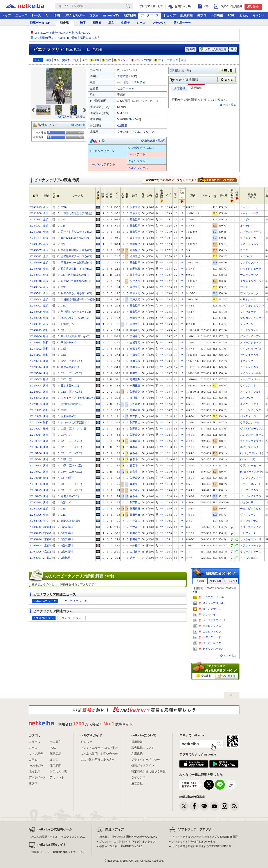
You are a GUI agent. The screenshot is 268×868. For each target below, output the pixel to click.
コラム (94, 15)
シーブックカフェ (251, 490)
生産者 (125, 23)
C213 (64, 306)
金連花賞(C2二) (70, 367)
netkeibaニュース (45, 601)
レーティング (231, 581)
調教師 (97, 23)
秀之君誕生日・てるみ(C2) (76, 269)
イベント (259, 15)
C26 (63, 226)
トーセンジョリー (251, 330)
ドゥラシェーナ (249, 207)
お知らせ (86, 742)
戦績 (48, 60)
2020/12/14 (36, 502)
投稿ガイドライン (143, 766)
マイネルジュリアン (252, 306)
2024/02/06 (36, 336)
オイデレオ (247, 226)
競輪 (253, 7)
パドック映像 (142, 60)
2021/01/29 (36, 490)
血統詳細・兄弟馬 (155, 141)
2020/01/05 (36, 545)
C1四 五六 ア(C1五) (74, 429)
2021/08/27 (36, 441)
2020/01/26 (36, 539)
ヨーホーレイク (212, 643)
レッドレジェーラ (251, 269)
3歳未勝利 (67, 527)
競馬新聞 (186, 15)
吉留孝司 (135, 330)
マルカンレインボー (252, 318)
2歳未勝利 (67, 552)
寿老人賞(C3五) (70, 496)
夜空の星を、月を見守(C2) (76, 293)
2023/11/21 (36, 355)
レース (36, 15)
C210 (64, 207)
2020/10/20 (36, 509)
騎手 (83, 23)
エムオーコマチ (249, 213)
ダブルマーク (248, 515)
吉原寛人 (135, 490)
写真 (76, 60)
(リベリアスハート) (252, 453)
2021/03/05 (36, 484)
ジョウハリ (247, 502)
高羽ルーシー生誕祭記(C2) (76, 263)
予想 (57, 15)
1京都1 (47, 545)
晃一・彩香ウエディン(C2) (76, 232)
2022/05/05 (36, 379)
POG (231, 15)
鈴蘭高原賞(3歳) (70, 521)
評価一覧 (80, 125)
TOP (38, 60)
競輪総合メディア (58, 852)
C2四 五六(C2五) (71, 361)
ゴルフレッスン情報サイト (127, 842)
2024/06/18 (36, 281)
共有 (191, 49)
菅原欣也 (123, 76)
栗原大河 (135, 213)
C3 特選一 (68, 478)
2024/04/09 (36, 312)
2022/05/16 (36, 373)
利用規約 (137, 754)
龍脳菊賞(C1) (68, 416)
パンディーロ (248, 416)
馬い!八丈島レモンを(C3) (76, 336)
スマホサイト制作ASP (195, 842)
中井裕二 (135, 521)
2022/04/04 (36, 386)
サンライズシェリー (252, 539)
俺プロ (202, 15)
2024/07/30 (36, 263)
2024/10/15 (36, 232)
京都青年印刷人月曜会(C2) (76, 250)
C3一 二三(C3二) (71, 472)
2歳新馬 (65, 558)
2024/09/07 (36, 250)
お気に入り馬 (58, 771)
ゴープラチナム (249, 521)
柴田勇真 (135, 509)
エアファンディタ (251, 545)
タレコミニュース (76, 601)
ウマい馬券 (36, 754)
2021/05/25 (36, 466)
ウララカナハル (249, 422)
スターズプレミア (251, 527)
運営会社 (137, 783)
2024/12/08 (36, 213)
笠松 (46, 521)
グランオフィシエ (129, 132)
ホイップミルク (249, 447)
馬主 (111, 23)
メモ (85, 60)
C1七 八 (66, 435)
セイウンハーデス (213, 649)
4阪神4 (47, 527)
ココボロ (245, 219)
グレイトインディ (251, 336)
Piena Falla (73, 49)
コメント (121, 60)
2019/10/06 (36, 552)
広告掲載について (143, 748)
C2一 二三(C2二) (71, 373)
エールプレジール (251, 379)
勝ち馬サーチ (182, 23)
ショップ (170, 15)
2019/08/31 (36, 558)
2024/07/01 (36, 275)
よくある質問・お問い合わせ (99, 754)
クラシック (159, 23)
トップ (6, 15)
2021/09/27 (36, 429)
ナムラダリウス (249, 275)
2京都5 (47, 533)
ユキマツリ (247, 398)
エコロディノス (212, 626)
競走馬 (64, 23)
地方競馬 (130, 15)
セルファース (248, 533)
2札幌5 (47, 558)
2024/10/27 (36, 226)
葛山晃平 (135, 219)
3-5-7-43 (135, 119)
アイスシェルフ (249, 558)
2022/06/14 (36, 367)
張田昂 (134, 373)
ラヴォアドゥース (251, 552)
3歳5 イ (66, 502)
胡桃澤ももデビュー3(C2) (76, 312)
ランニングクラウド (252, 441)
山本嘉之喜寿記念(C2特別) (76, 213)
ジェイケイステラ (251, 496)
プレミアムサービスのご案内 (99, 748)
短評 (106, 60)
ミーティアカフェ (251, 367)
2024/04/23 (36, 306)
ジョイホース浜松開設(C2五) (78, 398)
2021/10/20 (36, 422)
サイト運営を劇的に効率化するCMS (202, 846)
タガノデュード (212, 637)
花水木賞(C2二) (70, 386)
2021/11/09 (36, 416)
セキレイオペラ (249, 355)
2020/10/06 (36, 515)
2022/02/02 (36, 398)
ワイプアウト (248, 386)
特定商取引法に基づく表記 (148, 771)
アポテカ (245, 287)
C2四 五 (122, 126)
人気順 (200, 581)
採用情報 (137, 742)
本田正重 (135, 386)
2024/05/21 (36, 293)
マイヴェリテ (248, 312)
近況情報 (196, 88)
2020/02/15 (36, 533)
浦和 (46, 330)
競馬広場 (56, 754)
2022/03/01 (36, 392)
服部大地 (135, 207)
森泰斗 (134, 447)
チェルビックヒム (251, 509)
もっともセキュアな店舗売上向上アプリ (205, 837)
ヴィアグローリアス (252, 429)
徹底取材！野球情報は (128, 837)
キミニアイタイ (249, 404)
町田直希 (135, 379)
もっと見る (230, 105)
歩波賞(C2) (67, 324)
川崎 (46, 361)
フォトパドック (166, 60)
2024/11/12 (36, 219)
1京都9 (47, 539)
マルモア (149, 132)
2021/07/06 (36, 453)
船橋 (46, 336)
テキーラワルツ (249, 244)
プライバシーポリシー (146, 760)
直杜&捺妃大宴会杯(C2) (75, 238)
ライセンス (138, 777)
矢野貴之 (135, 392)
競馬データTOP (40, 23)
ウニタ (244, 250)
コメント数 (215, 581)
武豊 (132, 558)
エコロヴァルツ (212, 632)
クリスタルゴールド (252, 281)
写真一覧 (67, 117)
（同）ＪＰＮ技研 (134, 82)
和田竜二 (135, 533)
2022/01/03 (36, 404)
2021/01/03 (36, 496)
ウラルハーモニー (251, 466)
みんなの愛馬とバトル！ (58, 837)
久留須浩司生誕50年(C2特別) (78, 299)
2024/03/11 (36, 324)
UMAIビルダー (75, 15)
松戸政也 (135, 256)
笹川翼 (134, 398)
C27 (63, 219)
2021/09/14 (36, 435)
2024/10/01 (36, 238)
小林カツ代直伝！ (120, 846)
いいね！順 (227, 676)
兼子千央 (135, 238)
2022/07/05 (36, 361)
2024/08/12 (36, 256)
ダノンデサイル (212, 609)
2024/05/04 (36, 299)
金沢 (46, 207)
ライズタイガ (248, 238)
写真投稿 (80, 117)
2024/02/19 (36, 330)
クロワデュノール (213, 597)
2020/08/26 (36, 521)
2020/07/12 (36, 527)
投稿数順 (203, 676)
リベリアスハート (251, 484)
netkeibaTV (111, 15)
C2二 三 (66, 379)
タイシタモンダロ (251, 349)
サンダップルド (249, 263)
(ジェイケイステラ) (252, 472)
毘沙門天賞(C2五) (71, 404)
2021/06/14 (36, 459)
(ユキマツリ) (248, 459)
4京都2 (47, 552)
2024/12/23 (36, 207)
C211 (64, 287)
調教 (95, 60)
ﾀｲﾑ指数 (182, 194)
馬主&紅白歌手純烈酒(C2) (76, 281)
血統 (57, 60)
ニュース (21, 15)
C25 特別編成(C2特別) (75, 275)
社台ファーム (126, 88)
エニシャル (247, 256)
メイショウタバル (213, 603)
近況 (183, 60)
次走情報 (179, 88)
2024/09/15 (36, 244)
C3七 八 (66, 330)
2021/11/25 (36, 410)
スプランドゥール (251, 232)
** (162, 213)
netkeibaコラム (44, 618)
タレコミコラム (71, 618)
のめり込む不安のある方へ (98, 760)
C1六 (64, 410)
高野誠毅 (135, 269)
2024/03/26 (36, 318)
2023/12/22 (36, 349)
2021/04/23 (36, 472)
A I (48, 15)
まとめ (244, 15)
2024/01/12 (36, 342)
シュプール (247, 324)
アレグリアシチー (251, 478)
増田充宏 (135, 361)
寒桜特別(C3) (68, 342)
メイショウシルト (251, 373)
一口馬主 (217, 15)
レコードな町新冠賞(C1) (75, 422)
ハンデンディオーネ (252, 435)
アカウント (57, 777)
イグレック (247, 361)
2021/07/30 (36, 447)
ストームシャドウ (251, 342)
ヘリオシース (248, 299)
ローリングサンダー (252, 410)
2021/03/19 (36, 478)
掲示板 (66, 60)
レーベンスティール (214, 620)
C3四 (64, 349)
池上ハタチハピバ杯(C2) (75, 318)
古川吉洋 (135, 552)
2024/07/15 (36, 269)
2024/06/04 (36, 287)
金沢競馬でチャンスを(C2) (76, 256)
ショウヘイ (209, 614)
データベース (150, 15)
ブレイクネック (249, 293)
